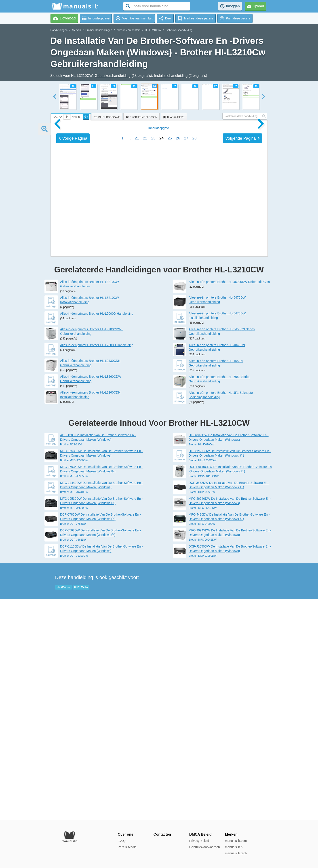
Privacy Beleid (199, 841)
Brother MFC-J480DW (202, 744)
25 (170, 448)
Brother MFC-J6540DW (203, 728)
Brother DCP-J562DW (73, 760)
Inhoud (159, 438)
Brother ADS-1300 (71, 665)
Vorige (73, 448)
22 (145, 448)
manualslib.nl (234, 847)
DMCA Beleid (200, 834)
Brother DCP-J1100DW (74, 776)
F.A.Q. (122, 841)
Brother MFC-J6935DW (74, 697)
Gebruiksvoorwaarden (205, 847)
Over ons (125, 834)
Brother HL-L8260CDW (202, 681)
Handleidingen (59, 30)
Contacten (162, 834)
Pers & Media (127, 847)
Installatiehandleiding (171, 76)
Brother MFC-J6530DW (74, 681)
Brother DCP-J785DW (73, 744)
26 (178, 448)
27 (186, 448)
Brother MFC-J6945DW (203, 760)
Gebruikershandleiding (179, 30)
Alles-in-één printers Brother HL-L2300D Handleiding (97, 565)
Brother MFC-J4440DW (74, 712)
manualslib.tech (236, 853)
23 (153, 448)
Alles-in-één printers (129, 30)
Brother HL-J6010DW (201, 665)
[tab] (71, 116)
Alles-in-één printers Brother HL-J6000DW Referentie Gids (229, 502)
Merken (76, 30)
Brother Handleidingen (99, 30)
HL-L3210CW (153, 30)
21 (137, 448)
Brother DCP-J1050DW (203, 776)
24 (161, 448)
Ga (86, 117)
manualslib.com (236, 841)
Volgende (242, 448)
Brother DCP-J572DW (202, 712)
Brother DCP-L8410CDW (204, 697)
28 (195, 448)
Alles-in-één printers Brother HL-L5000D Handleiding (97, 534)
